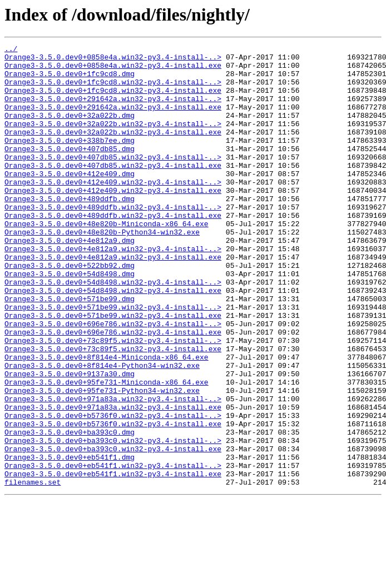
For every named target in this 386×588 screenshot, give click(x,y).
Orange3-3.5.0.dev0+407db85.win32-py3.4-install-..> (113, 180)
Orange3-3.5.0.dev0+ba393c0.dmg (70, 510)
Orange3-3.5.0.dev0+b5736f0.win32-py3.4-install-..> (113, 490)
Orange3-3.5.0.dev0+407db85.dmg (70, 170)
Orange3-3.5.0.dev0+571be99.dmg (70, 350)
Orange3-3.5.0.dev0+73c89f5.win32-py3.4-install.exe (113, 410)
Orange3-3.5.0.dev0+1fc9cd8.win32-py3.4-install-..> (113, 90)
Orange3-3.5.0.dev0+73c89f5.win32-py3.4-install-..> (113, 400)
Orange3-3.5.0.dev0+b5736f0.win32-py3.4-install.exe (113, 500)
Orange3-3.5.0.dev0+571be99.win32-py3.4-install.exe (113, 370)
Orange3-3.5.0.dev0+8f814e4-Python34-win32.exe (102, 430)
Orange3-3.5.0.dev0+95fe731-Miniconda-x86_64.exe (107, 450)
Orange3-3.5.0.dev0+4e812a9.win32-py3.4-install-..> (113, 290)
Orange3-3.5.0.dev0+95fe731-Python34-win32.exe (102, 460)
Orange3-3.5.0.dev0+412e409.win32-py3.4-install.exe (113, 220)
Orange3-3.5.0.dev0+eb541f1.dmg (70, 540)
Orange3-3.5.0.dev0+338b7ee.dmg (70, 160)
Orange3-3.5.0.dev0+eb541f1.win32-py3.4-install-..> (113, 550)
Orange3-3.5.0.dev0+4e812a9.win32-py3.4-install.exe (113, 300)
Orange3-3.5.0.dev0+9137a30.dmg (70, 440)
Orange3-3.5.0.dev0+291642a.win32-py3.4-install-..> (113, 110)
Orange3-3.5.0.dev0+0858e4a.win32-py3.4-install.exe (113, 70)
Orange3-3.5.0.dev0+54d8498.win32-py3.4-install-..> (113, 330)
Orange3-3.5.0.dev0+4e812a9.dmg (70, 280)
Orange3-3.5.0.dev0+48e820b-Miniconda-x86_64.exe (107, 260)
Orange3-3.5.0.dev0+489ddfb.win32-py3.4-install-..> (113, 240)
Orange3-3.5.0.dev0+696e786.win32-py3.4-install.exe (113, 390)
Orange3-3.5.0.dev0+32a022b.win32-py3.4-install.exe (113, 150)
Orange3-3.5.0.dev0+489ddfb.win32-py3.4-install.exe (113, 250)
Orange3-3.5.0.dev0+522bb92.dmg (70, 310)
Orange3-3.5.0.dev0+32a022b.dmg (70, 130)
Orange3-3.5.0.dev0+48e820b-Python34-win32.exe (102, 270)
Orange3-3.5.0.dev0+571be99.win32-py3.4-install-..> (113, 360)
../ (11, 50)
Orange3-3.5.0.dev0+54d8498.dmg (70, 320)
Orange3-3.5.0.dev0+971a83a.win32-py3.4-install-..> (113, 470)
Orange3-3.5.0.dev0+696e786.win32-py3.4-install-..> (113, 380)
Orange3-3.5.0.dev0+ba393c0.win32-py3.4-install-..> (113, 520)
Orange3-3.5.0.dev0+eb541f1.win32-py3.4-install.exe (113, 560)
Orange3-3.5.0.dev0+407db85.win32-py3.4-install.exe (113, 190)
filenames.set (33, 570)
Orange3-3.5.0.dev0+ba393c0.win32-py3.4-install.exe (113, 530)
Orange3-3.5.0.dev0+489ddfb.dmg (70, 230)
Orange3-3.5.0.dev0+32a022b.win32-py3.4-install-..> (113, 140)
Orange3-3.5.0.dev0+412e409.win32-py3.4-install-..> (113, 210)
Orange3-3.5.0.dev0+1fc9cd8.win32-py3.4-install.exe (113, 100)
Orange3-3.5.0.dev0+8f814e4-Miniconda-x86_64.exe (107, 420)
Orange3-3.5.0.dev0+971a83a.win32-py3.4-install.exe (113, 480)
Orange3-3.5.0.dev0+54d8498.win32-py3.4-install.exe (113, 340)
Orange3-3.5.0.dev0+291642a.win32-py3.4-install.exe (113, 120)
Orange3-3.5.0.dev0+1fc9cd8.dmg (70, 80)
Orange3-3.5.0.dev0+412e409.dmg (70, 200)
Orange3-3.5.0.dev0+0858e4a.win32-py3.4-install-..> (113, 60)
